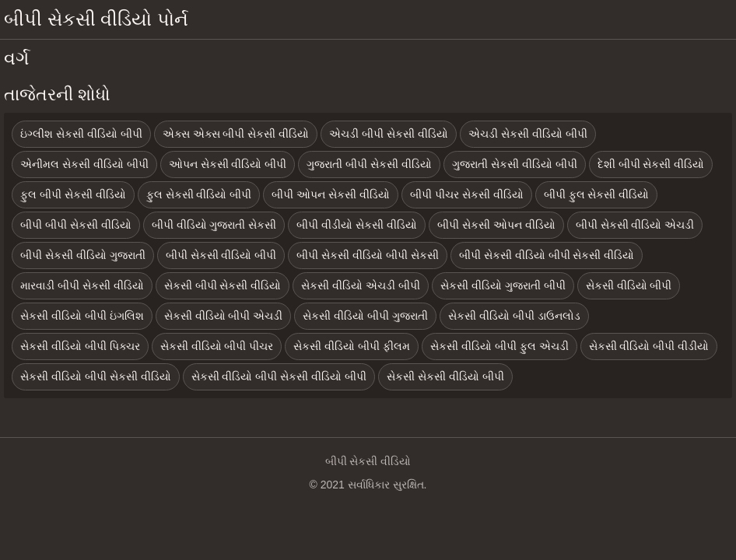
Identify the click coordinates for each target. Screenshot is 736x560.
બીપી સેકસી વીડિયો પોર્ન (96, 19)
